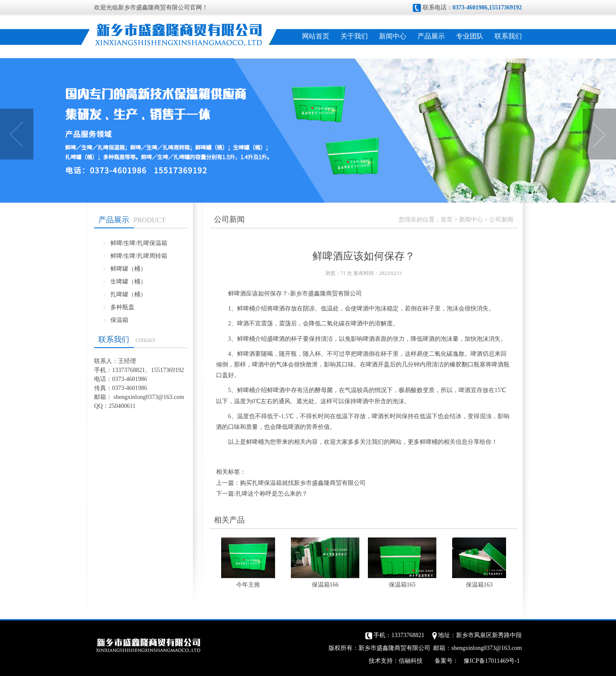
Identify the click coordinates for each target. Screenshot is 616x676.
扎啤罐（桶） (128, 294)
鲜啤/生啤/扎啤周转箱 (139, 256)
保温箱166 (325, 585)
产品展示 (431, 36)
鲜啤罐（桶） (128, 269)
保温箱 (119, 320)
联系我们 (508, 36)
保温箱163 (479, 585)
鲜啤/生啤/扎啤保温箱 (139, 243)
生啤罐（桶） (128, 282)
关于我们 (354, 36)
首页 (447, 220)
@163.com (171, 397)
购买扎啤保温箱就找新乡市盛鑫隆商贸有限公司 (303, 483)
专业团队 (470, 36)
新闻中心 (393, 36)
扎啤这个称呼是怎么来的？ (272, 494)
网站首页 (316, 36)
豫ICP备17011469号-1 (492, 661)
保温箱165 (402, 585)
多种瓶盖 (122, 307)
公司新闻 (501, 220)
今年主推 (248, 585)
